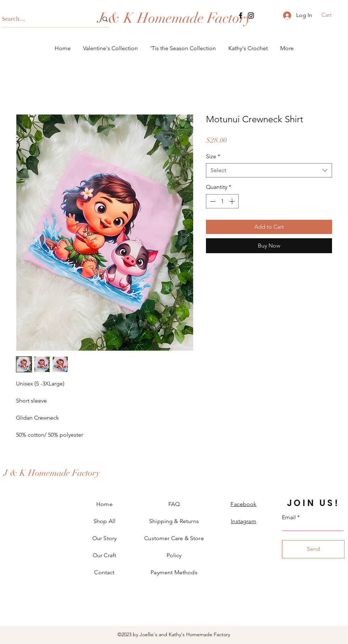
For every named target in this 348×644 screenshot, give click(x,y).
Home (104, 504)
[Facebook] (241, 15)
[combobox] (269, 170)
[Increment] (233, 201)
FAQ (174, 504)
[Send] (313, 549)
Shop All (104, 521)
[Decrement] (212, 201)
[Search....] (45, 19)
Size (213, 156)
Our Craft (104, 555)
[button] (331, 15)
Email (289, 517)
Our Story (104, 538)
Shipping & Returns (174, 521)
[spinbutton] (222, 201)
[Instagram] (251, 15)
